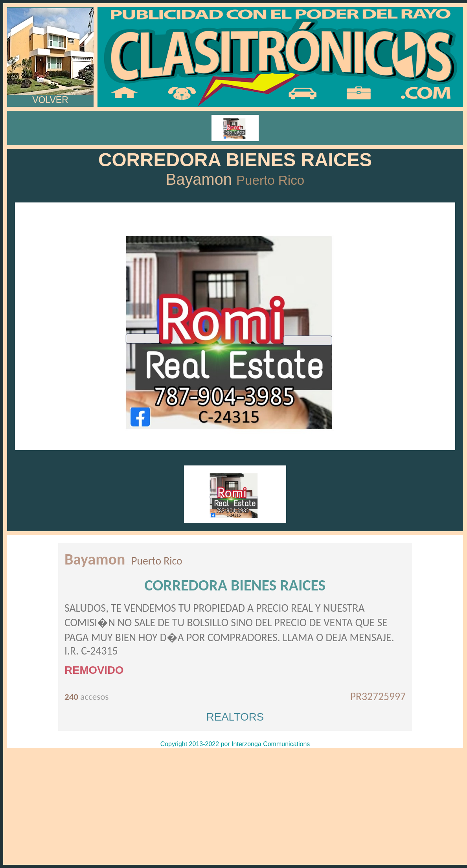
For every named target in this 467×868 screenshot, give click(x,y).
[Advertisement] (235, 806)
